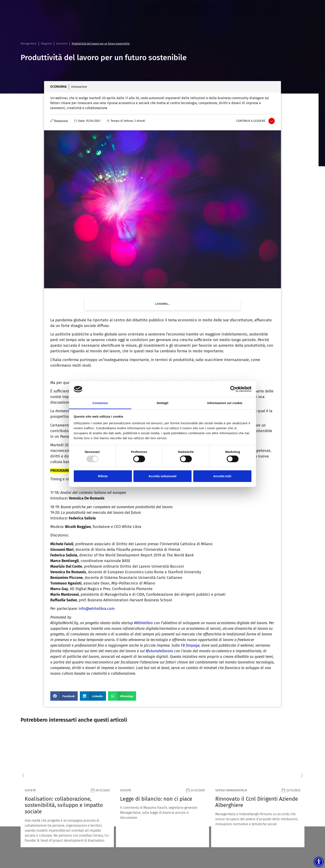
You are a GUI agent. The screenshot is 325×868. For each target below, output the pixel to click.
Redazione (61, 121)
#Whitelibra (143, 623)
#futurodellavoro (159, 651)
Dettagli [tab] (162, 403)
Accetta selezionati (162, 476)
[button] (64, 696)
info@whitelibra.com (97, 609)
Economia (62, 44)
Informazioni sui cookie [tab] (225, 403)
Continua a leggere (251, 121)
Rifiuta (103, 476)
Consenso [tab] (100, 403)
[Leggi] (67, 789)
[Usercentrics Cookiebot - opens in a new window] (233, 389)
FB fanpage (190, 645)
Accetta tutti (222, 476)
